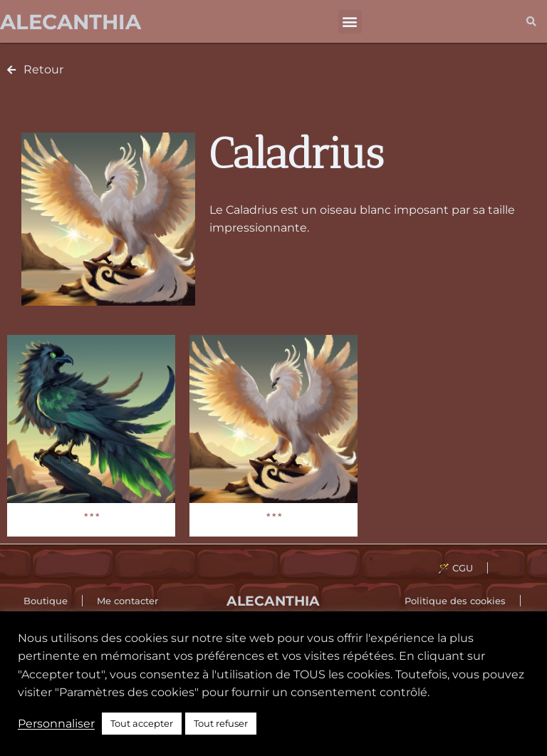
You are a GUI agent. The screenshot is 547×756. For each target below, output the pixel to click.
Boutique (46, 601)
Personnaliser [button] (56, 724)
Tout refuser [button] (221, 723)
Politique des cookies (455, 601)
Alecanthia (71, 22)
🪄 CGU (455, 568)
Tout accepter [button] (142, 723)
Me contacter (127, 601)
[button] (350, 22)
